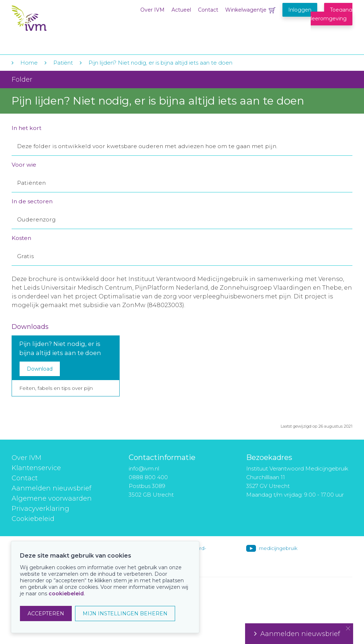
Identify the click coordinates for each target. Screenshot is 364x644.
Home (29, 63)
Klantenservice (36, 468)
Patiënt (63, 63)
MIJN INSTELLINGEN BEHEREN (125, 614)
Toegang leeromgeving (332, 14)
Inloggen (300, 10)
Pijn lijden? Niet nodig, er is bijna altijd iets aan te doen (160, 63)
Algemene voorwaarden (52, 498)
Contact (208, 10)
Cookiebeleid (33, 519)
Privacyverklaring (40, 509)
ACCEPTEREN (46, 614)
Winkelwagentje (246, 10)
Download (40, 369)
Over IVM (152, 10)
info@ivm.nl (144, 468)
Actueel (181, 10)
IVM (56, 21)
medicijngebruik (278, 548)
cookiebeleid (66, 594)
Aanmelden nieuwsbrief (51, 488)
